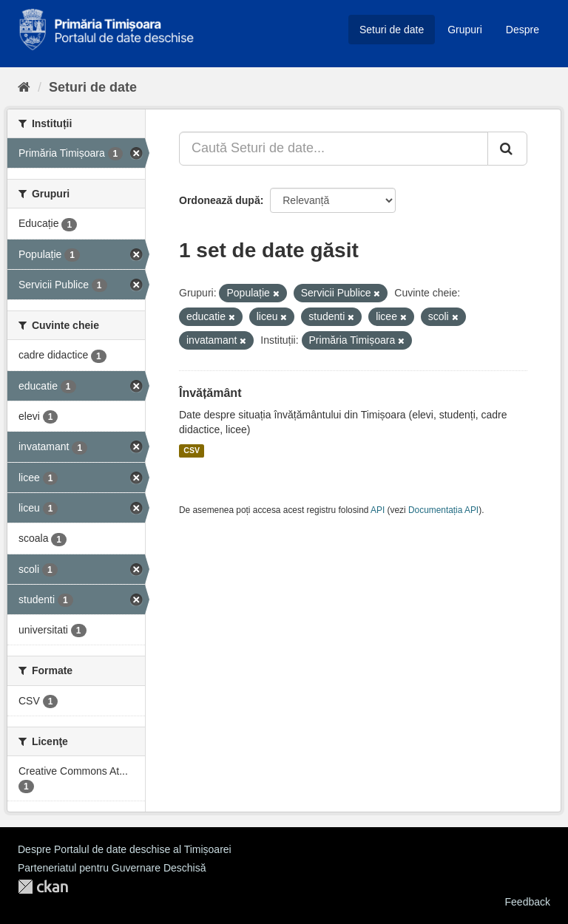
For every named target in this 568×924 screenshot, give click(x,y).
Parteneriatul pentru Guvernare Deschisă (112, 868)
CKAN (43, 887)
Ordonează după (220, 200)
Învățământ (210, 393)
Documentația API (443, 510)
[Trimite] (507, 149)
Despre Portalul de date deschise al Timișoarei (125, 849)
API (378, 510)
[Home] (24, 87)
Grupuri (465, 30)
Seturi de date (392, 30)
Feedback (528, 902)
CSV (192, 451)
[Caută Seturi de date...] (334, 149)
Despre (523, 30)
